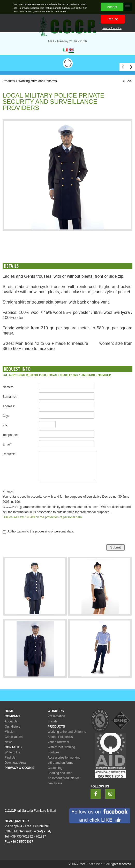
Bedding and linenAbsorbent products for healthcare (63, 778)
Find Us (10, 758)
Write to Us (12, 752)
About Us (11, 721)
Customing (55, 768)
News (9, 742)
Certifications (14, 737)
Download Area (15, 763)
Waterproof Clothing (61, 747)
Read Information (112, 28)
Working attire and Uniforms (38, 81)
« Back (128, 81)
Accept (112, 7)
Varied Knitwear (58, 742)
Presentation (56, 716)
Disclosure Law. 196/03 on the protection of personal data (42, 517)
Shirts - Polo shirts (60, 737)
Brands (52, 721)
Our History (13, 727)
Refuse (113, 19)
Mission (10, 732)
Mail (51, 41)
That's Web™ (96, 864)
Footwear (54, 752)
